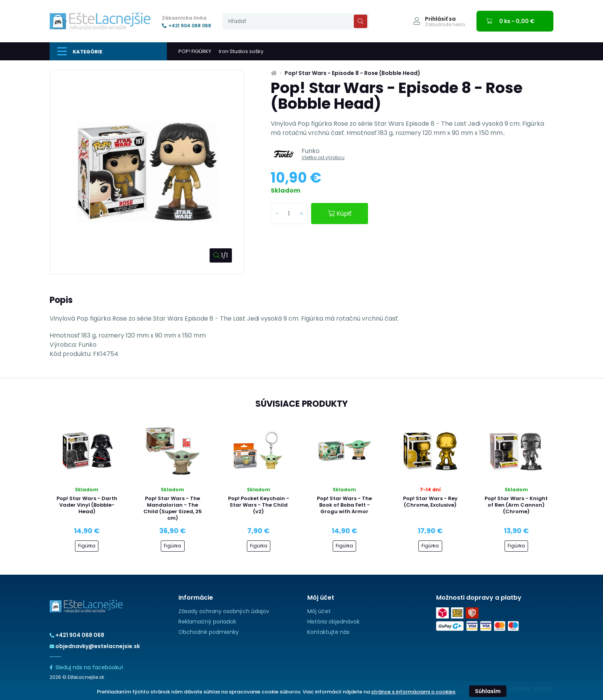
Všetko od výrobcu (323, 157)
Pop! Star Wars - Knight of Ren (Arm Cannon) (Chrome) (516, 505)
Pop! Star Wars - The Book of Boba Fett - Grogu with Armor (344, 505)
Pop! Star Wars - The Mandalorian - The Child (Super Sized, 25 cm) (173, 508)
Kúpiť (340, 214)
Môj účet (319, 611)
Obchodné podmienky (209, 632)
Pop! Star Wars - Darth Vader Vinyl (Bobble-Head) (87, 505)
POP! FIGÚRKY (195, 51)
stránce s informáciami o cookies (413, 692)
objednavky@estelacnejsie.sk (95, 646)
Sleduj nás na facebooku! (86, 667)
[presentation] (296, 21)
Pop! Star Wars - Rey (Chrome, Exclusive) (430, 502)
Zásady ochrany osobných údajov (224, 611)
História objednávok (333, 622)
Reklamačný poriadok (207, 622)
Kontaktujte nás (328, 632)
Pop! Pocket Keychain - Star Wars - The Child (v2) (259, 505)
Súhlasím (488, 691)
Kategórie (80, 52)
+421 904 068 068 (187, 26)
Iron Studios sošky (241, 51)
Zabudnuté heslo (445, 25)
